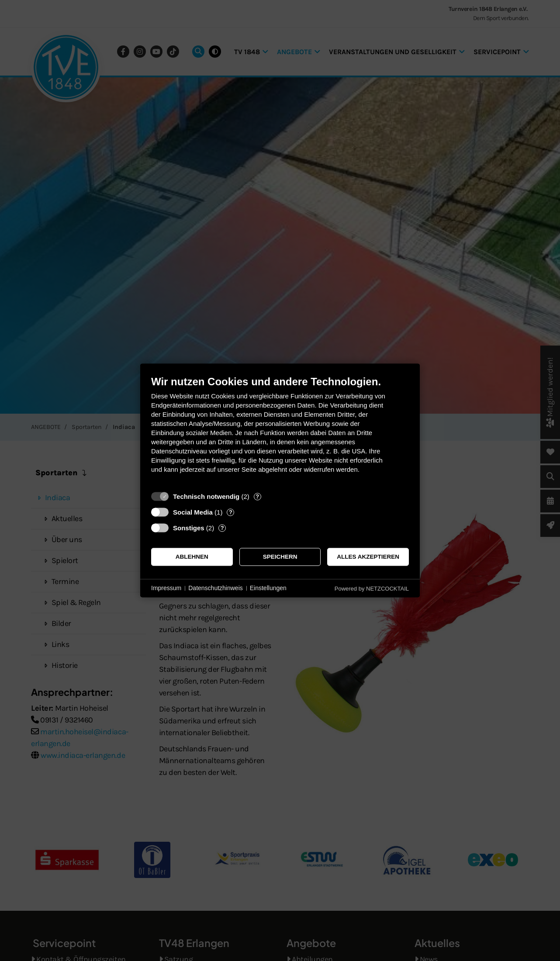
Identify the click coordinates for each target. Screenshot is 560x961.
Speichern (280, 557)
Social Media (193, 512)
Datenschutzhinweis (216, 588)
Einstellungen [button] (268, 588)
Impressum (166, 588)
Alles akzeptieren (368, 557)
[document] (280, 431)
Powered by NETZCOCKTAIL (372, 589)
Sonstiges (189, 528)
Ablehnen (192, 557)
